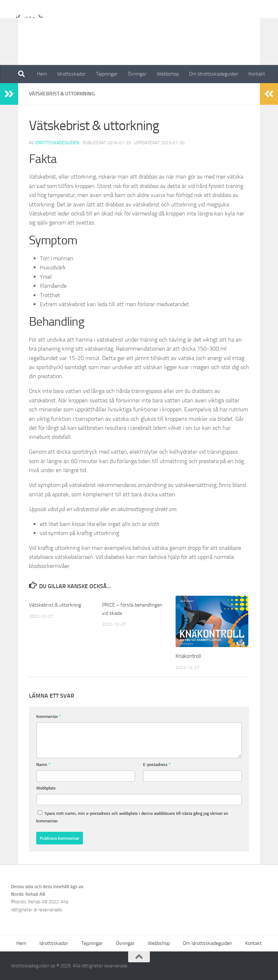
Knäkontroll (188, 656)
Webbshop (168, 74)
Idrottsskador (71, 74)
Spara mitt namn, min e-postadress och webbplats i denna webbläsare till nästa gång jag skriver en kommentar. (132, 817)
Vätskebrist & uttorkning (56, 605)
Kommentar (49, 716)
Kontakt (257, 74)
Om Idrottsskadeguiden (214, 74)
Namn (43, 764)
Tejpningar (107, 74)
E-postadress (157, 764)
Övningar (137, 74)
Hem (42, 74)
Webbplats (46, 788)
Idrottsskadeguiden (57, 143)
